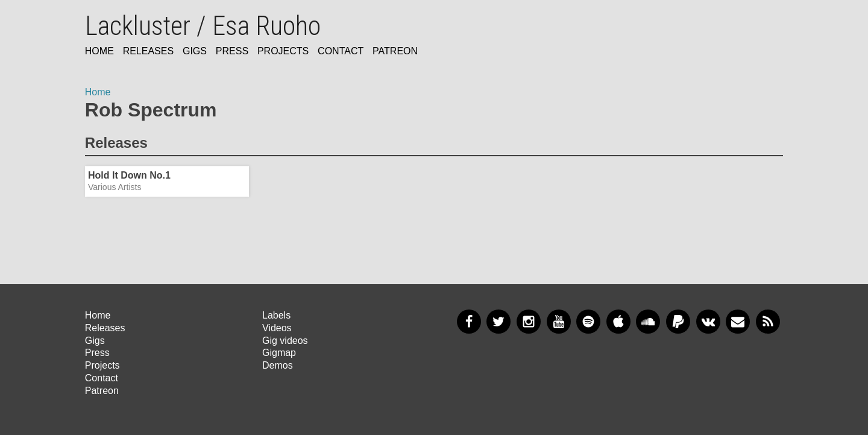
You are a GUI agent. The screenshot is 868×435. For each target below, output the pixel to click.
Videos (277, 328)
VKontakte (708, 322)
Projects (283, 51)
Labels (276, 315)
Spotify (588, 322)
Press (232, 51)
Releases (148, 51)
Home (99, 51)
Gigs (195, 51)
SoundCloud (648, 322)
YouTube (559, 322)
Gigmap (279, 353)
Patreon (395, 51)
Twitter (498, 322)
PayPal (678, 322)
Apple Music (618, 322)
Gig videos (285, 341)
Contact (341, 51)
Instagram (529, 322)
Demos (278, 365)
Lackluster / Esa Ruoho (203, 26)
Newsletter (738, 322)
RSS (768, 322)
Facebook (469, 322)
